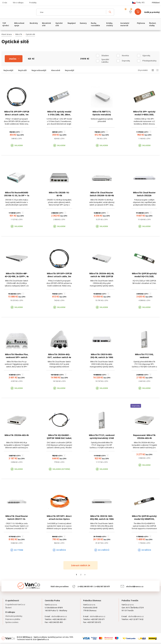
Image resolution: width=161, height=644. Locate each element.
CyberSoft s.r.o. (43, 639)
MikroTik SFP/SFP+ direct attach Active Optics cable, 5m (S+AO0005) (59, 519)
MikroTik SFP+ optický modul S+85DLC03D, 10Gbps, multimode (144, 115)
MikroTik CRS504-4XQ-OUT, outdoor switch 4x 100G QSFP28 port (59, 357)
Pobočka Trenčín (130, 600)
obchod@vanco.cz (135, 586)
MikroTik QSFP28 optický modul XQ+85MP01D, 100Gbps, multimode (144, 519)
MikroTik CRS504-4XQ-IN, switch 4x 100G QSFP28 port (102, 276)
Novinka (125, 55)
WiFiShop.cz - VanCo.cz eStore (17, 12)
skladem (105, 55)
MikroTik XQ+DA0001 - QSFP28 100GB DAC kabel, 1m (59, 438)
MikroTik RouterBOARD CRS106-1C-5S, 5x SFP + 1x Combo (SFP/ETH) (17, 195)
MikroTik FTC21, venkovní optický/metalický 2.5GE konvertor (102, 438)
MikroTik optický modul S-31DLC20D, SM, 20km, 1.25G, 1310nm (59, 115)
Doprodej (126, 61)
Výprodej (146, 55)
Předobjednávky (149, 61)
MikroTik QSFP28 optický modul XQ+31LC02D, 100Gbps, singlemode (144, 276)
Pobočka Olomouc (92, 600)
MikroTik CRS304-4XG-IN (17, 435)
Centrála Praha (52, 600)
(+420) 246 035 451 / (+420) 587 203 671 (94, 586)
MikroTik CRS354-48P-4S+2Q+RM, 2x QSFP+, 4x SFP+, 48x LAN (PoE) (17, 276)
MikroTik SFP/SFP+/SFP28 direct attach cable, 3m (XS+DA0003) (59, 276)
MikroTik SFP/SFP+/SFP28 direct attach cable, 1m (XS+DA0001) (17, 115)
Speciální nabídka (105, 61)
